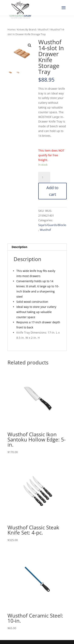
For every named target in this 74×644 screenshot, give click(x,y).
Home (11, 29)
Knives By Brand (26, 29)
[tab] (37, 247)
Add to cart (52, 191)
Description (19, 247)
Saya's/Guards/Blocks (52, 225)
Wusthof (43, 29)
